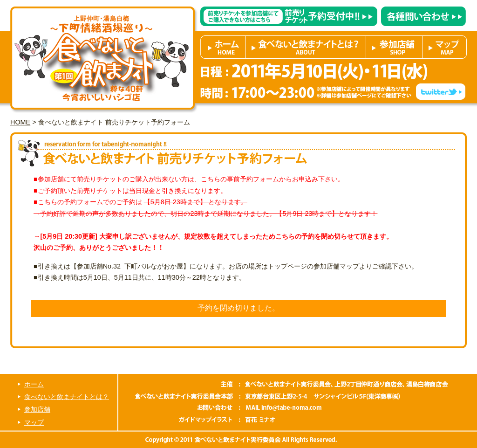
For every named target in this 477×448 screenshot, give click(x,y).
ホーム (223, 47)
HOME (20, 122)
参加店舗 (394, 47)
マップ (445, 47)
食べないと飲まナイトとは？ (306, 47)
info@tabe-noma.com (282, 408)
